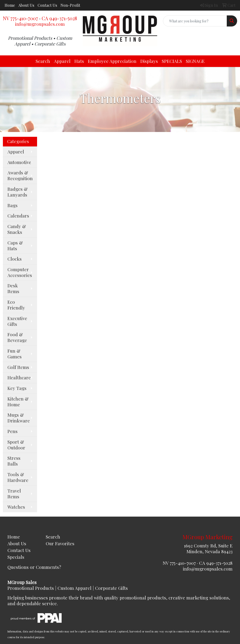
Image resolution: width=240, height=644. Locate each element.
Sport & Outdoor (16, 445)
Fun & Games (15, 354)
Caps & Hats (15, 246)
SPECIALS (172, 61)
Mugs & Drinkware (19, 418)
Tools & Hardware (18, 477)
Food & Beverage (17, 337)
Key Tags (17, 388)
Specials (16, 557)
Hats (79, 61)
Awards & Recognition (20, 175)
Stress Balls (14, 461)
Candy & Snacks (17, 229)
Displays (149, 61)
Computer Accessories (20, 272)
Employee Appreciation (112, 61)
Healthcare (19, 378)
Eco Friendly (16, 305)
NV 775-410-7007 (20, 18)
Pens (13, 431)
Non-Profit (70, 5)
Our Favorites (60, 543)
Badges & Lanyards (18, 192)
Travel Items (14, 494)
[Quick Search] (195, 21)
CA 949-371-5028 (59, 18)
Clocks (15, 259)
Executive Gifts (17, 321)
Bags (13, 205)
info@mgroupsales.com (40, 24)
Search (43, 61)
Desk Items (13, 288)
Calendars (18, 216)
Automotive (19, 162)
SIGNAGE (195, 61)
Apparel (62, 61)
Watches (16, 507)
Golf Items (18, 367)
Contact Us (47, 5)
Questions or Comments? (34, 567)
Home (10, 5)
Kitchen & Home (18, 402)
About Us (26, 5)
